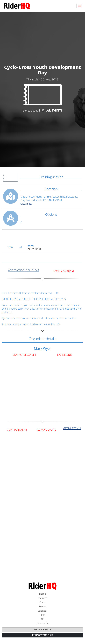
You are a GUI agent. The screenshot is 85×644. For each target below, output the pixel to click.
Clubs (43, 602)
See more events (46, 430)
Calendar (42, 611)
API (42, 619)
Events (43, 606)
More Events (65, 355)
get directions (72, 428)
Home (43, 594)
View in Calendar (64, 271)
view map (26, 204)
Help (43, 615)
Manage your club (43, 635)
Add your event (43, 629)
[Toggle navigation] (80, 6)
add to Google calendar (24, 270)
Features (42, 598)
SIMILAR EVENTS (51, 110)
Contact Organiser (24, 355)
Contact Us (43, 623)
